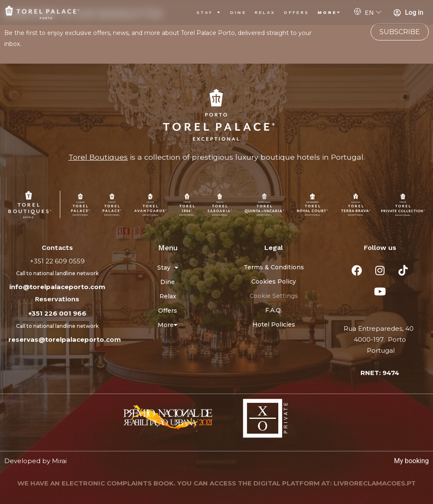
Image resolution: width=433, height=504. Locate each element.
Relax (265, 12)
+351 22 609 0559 (57, 261)
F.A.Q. (274, 310)
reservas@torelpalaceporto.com (65, 339)
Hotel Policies (274, 324)
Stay (209, 12)
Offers (296, 12)
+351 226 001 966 (57, 313)
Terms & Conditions (274, 267)
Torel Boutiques (98, 157)
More (329, 12)
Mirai (59, 461)
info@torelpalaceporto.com (57, 287)
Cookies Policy (274, 281)
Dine (238, 12)
